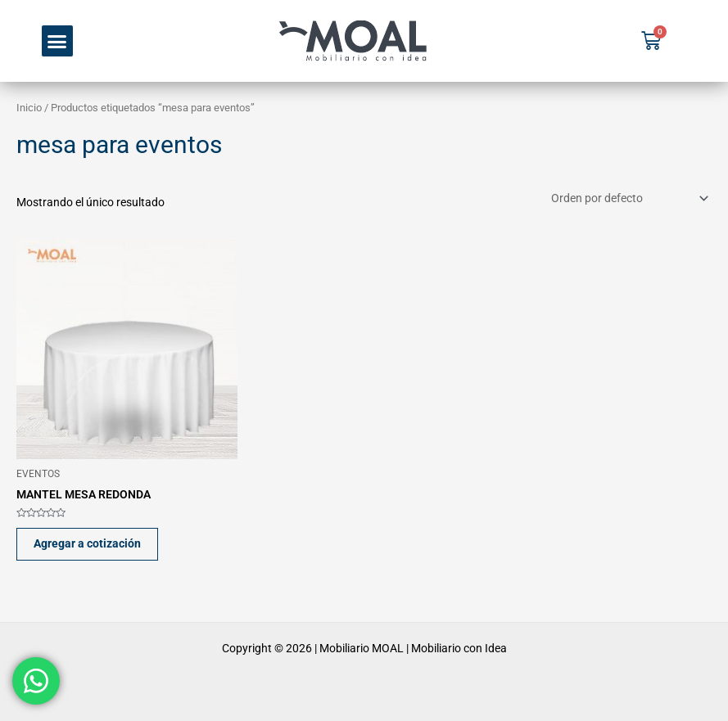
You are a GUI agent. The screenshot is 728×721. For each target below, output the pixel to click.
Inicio (29, 108)
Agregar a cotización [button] (87, 543)
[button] (57, 41)
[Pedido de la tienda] (629, 199)
